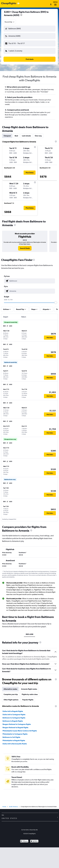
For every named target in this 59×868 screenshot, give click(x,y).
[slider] (56, 303)
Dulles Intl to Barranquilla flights (15, 744)
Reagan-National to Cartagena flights (17, 724)
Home (4, 807)
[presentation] (21, 15)
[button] (29, 29)
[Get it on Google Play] (24, 841)
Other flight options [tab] (11, 700)
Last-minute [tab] (26, 136)
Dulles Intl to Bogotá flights (13, 711)
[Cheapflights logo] (9, 4)
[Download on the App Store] (34, 841)
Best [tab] (16, 136)
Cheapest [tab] (7, 136)
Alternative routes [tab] (10, 689)
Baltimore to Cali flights (11, 737)
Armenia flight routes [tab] (29, 689)
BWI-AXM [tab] (29, 634)
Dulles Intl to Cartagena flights (14, 715)
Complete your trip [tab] (11, 694)
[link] (25, 248)
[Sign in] (51, 5)
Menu (55, 4)
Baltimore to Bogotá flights (13, 721)
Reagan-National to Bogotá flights (15, 727)
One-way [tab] (38, 136)
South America (13, 807)
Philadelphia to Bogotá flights (14, 740)
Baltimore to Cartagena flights (14, 718)
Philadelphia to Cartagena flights (15, 734)
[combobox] (10, 22)
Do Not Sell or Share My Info (30, 830)
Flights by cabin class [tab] (30, 694)
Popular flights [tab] (28, 700)
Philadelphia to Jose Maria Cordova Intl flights (20, 731)
